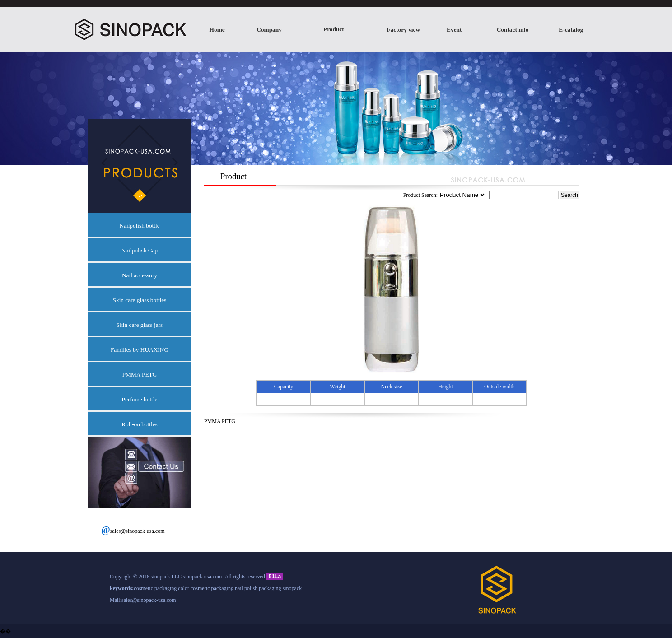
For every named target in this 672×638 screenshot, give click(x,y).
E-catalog (571, 30)
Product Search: (482, 195)
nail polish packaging (258, 588)
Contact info (513, 30)
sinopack (292, 588)
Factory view (403, 30)
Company (269, 30)
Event (454, 30)
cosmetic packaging (155, 588)
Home (217, 30)
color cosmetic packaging (206, 588)
